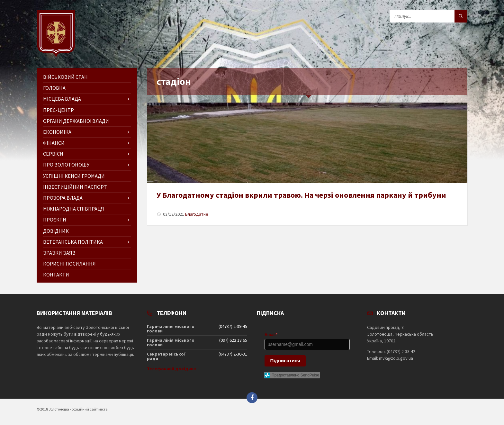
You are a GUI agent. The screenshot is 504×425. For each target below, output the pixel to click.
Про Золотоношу (66, 165)
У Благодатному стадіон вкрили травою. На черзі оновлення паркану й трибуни (301, 195)
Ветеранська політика (73, 242)
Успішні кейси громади (74, 176)
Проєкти (55, 220)
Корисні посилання (69, 264)
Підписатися (285, 361)
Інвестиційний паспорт (75, 187)
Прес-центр (59, 110)
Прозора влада (63, 198)
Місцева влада (62, 99)
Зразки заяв (59, 253)
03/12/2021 (174, 214)
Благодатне (197, 214)
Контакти (56, 275)
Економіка (57, 132)
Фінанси (54, 143)
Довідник (56, 231)
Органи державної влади (76, 121)
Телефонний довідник (171, 369)
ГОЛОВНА (54, 88)
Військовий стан (65, 77)
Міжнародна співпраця (74, 209)
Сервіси (53, 154)
